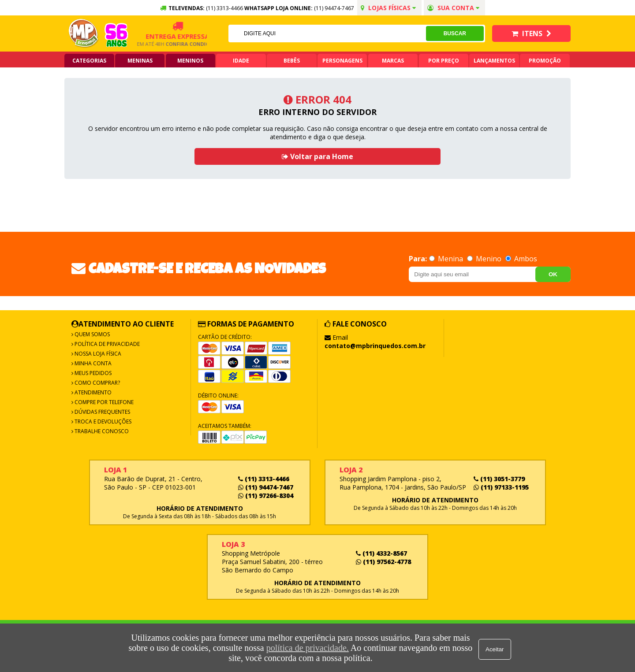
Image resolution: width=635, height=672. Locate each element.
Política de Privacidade (106, 344)
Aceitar (496, 648)
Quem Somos (92, 334)
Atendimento (92, 392)
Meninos (190, 61)
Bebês (292, 61)
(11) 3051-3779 (499, 479)
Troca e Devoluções (102, 421)
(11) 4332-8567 (381, 553)
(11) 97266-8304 (266, 496)
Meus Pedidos (92, 373)
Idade (241, 61)
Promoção (545, 61)
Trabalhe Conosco (101, 431)
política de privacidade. (306, 648)
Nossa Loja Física (97, 354)
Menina (447, 259)
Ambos (521, 259)
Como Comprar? (97, 383)
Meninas (140, 61)
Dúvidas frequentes (102, 412)
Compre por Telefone (103, 402)
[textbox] (327, 33)
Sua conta (453, 8)
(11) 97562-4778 (383, 562)
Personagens (342, 61)
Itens (531, 33)
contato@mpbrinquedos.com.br (375, 346)
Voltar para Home (317, 156)
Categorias (89, 61)
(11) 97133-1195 (501, 487)
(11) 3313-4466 (264, 479)
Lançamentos (494, 61)
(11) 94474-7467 (334, 8)
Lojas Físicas (388, 8)
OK (553, 274)
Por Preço (444, 61)
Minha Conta (92, 363)
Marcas (393, 61)
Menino (485, 259)
